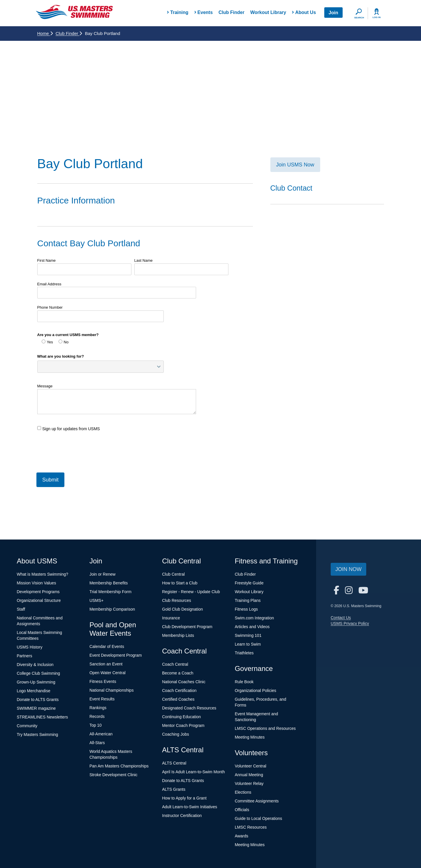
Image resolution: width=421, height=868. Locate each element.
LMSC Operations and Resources (265, 728)
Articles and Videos (252, 627)
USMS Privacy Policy (350, 623)
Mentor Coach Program (183, 725)
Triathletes (244, 653)
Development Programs (38, 592)
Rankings (98, 708)
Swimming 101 (248, 635)
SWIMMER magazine (36, 708)
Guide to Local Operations (259, 818)
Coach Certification (179, 690)
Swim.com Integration (254, 618)
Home (45, 33)
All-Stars (97, 743)
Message (45, 386)
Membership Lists (178, 635)
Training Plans (248, 600)
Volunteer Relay (249, 783)
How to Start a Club (180, 583)
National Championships (112, 690)
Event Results (102, 699)
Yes (47, 342)
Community (27, 726)
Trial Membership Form (110, 592)
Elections (243, 792)
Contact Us (341, 618)
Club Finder (231, 12)
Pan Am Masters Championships (119, 766)
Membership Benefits (109, 583)
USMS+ (97, 600)
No (64, 342)
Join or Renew (103, 574)
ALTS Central (174, 763)
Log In (377, 17)
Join (333, 13)
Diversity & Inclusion (35, 665)
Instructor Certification (182, 816)
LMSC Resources (251, 827)
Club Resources (177, 600)
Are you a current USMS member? (68, 335)
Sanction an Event (106, 664)
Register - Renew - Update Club (191, 592)
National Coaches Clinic (184, 682)
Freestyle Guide (249, 583)
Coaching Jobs (176, 734)
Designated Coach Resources (189, 708)
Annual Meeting (249, 775)
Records (97, 716)
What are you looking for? (61, 356)
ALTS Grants (174, 789)
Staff (21, 609)
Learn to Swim (248, 644)
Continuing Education (181, 717)
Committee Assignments (257, 801)
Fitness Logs (246, 609)
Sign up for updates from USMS (69, 429)
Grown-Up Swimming (36, 682)
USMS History (30, 647)
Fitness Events (103, 681)
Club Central (173, 574)
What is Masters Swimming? (43, 574)
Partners (25, 656)
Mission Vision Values (37, 583)
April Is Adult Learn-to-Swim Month (193, 772)
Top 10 (96, 725)
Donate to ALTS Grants (38, 700)
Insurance (171, 618)
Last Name (143, 260)
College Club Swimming (39, 673)
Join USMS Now (295, 165)
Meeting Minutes (250, 737)
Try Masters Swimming (38, 735)
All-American (101, 734)
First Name (47, 260)
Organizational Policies (256, 690)
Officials (242, 810)
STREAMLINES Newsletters (43, 717)
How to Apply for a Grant (184, 798)
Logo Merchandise (34, 691)
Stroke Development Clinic (113, 775)
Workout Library (268, 12)
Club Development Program (187, 627)
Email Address (49, 284)
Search (359, 18)
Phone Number (50, 307)
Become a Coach (178, 673)
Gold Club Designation (182, 609)
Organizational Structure (39, 600)
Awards (242, 836)
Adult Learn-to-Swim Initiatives (190, 807)
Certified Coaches (178, 699)
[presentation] (82, 449)
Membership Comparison (112, 609)
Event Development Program (116, 655)
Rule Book (244, 682)
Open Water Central (108, 673)
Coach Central (175, 664)
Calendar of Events (107, 646)
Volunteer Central (251, 766)
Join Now (348, 569)
